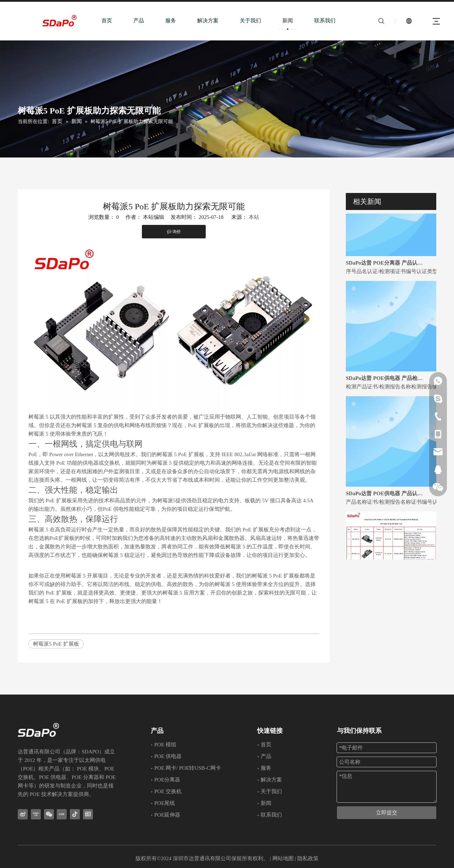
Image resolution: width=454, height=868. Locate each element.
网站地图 (283, 858)
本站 (254, 217)
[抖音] (75, 814)
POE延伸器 (167, 815)
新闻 (288, 21)
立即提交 (387, 813)
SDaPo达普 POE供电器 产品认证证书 (386, 498)
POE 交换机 (168, 791)
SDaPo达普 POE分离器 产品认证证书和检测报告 (386, 267)
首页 (107, 21)
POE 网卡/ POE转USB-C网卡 (188, 768)
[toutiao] (88, 814)
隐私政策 (308, 858)
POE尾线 (165, 803)
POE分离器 (167, 780)
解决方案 (208, 21)
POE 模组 (165, 745)
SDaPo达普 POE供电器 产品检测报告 (386, 382)
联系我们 (325, 21)
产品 (139, 21)
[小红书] (62, 814)
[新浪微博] (23, 814)
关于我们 (250, 21)
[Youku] (36, 814)
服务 (171, 21)
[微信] (49, 814)
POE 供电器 (168, 756)
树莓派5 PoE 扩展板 (56, 644)
